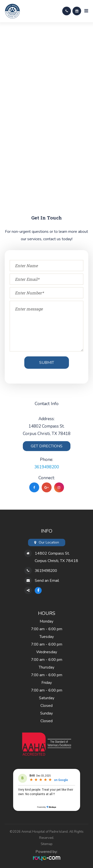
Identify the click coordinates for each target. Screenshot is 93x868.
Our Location (49, 542)
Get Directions (47, 446)
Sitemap (47, 844)
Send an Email (47, 581)
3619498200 (47, 467)
